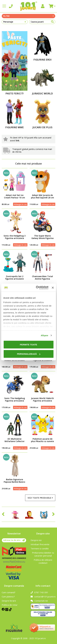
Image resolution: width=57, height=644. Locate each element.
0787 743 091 (39, 592)
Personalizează (29, 354)
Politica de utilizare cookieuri (43, 561)
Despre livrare (9, 601)
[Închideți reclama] (53, 288)
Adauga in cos (20, 204)
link (17, 140)
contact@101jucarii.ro (43, 597)
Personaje (15, 22)
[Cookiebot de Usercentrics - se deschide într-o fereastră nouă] (36, 288)
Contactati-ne (39, 601)
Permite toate (28, 344)
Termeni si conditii (40, 548)
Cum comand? (9, 592)
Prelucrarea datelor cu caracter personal (43, 554)
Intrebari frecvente (40, 544)
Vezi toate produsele (40, 498)
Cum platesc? (8, 597)
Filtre (28, 16)
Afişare (45, 335)
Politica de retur (10, 605)
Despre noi (36, 540)
